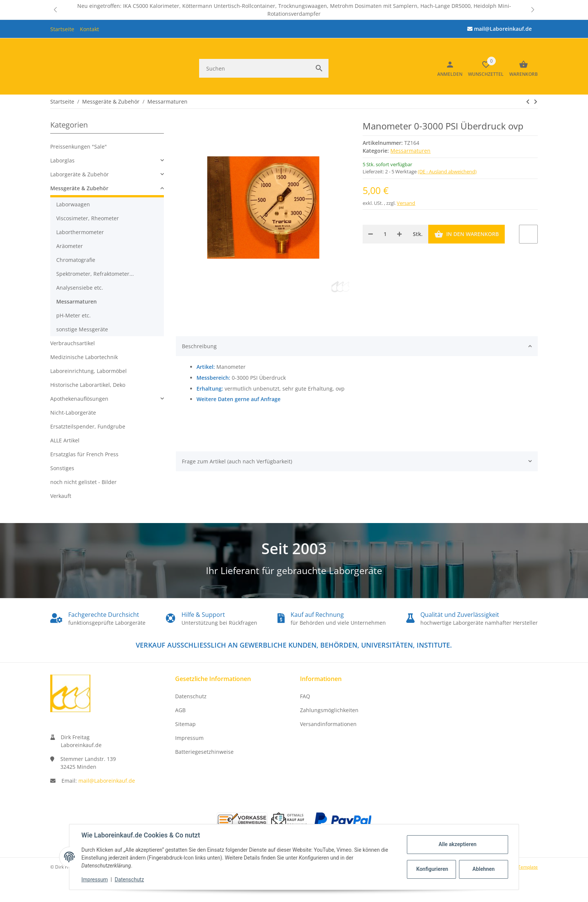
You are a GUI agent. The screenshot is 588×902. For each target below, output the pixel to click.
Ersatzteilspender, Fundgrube (88, 426)
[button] (55, 10)
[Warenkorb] (521, 68)
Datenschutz (191, 696)
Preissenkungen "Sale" (79, 147)
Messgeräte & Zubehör (79, 188)
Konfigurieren (432, 869)
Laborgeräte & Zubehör (79, 174)
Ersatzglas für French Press (84, 454)
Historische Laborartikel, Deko (88, 385)
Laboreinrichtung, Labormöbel (88, 371)
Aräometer (70, 246)
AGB (180, 710)
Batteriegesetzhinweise (204, 752)
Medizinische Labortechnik (84, 357)
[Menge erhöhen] (399, 234)
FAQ (305, 696)
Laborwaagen (73, 204)
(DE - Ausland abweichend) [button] (447, 171)
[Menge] (385, 234)
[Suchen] (254, 68)
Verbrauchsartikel (73, 343)
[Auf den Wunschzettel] (528, 234)
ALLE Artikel (65, 440)
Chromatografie (76, 260)
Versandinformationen (328, 724)
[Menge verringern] (370, 234)
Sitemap (185, 724)
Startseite (62, 29)
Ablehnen (484, 869)
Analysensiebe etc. (80, 288)
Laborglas (62, 160)
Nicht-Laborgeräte (73, 413)
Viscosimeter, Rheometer (88, 218)
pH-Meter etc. (73, 315)
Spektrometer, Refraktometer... (95, 274)
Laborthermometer (80, 232)
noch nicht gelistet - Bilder (83, 482)
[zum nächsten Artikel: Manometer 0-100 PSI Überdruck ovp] (528, 101)
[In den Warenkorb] (466, 234)
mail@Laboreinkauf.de (107, 781)
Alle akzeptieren (457, 844)
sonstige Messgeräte (82, 329)
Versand (406, 203)
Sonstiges (62, 468)
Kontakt (89, 29)
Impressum (189, 738)
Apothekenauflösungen (79, 399)
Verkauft (61, 496)
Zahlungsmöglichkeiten (329, 710)
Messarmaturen (410, 150)
